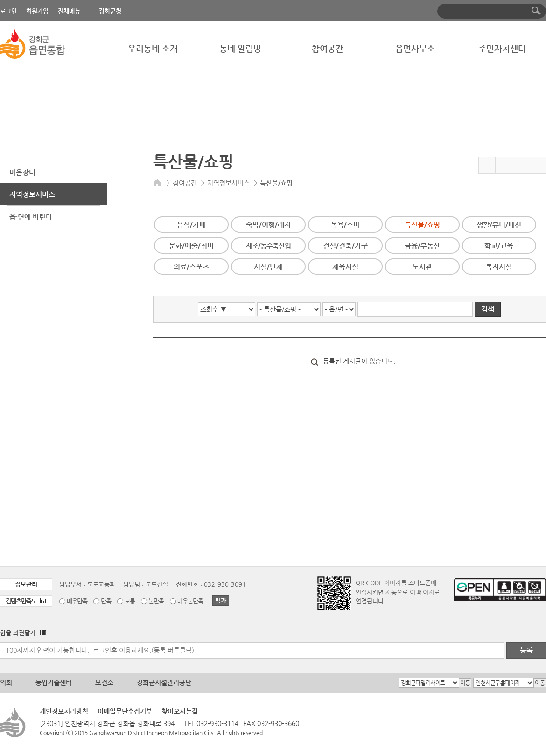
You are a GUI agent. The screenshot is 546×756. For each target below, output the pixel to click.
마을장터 (22, 172)
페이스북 (504, 165)
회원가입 (37, 11)
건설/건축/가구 (345, 246)
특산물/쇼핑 (422, 225)
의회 (6, 682)
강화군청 (110, 11)
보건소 (104, 682)
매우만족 (77, 601)
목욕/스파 (345, 225)
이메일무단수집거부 (125, 711)
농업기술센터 (54, 682)
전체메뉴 (69, 11)
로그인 (8, 11)
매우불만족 (190, 601)
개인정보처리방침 (64, 711)
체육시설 (345, 267)
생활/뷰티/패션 (499, 225)
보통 (130, 601)
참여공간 (328, 48)
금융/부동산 (422, 246)
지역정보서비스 (32, 194)
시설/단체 (268, 267)
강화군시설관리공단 (164, 682)
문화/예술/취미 (191, 246)
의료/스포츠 (191, 267)
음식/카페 (191, 225)
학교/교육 (499, 246)
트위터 (521, 165)
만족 (106, 601)
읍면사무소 (415, 48)
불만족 (156, 601)
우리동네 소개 (153, 48)
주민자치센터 (502, 48)
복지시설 (499, 267)
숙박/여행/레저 (268, 225)
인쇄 (537, 165)
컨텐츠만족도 (26, 601)
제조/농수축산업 (268, 246)
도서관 (422, 267)
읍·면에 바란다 (31, 217)
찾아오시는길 (180, 711)
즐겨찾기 (487, 165)
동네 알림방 (240, 48)
